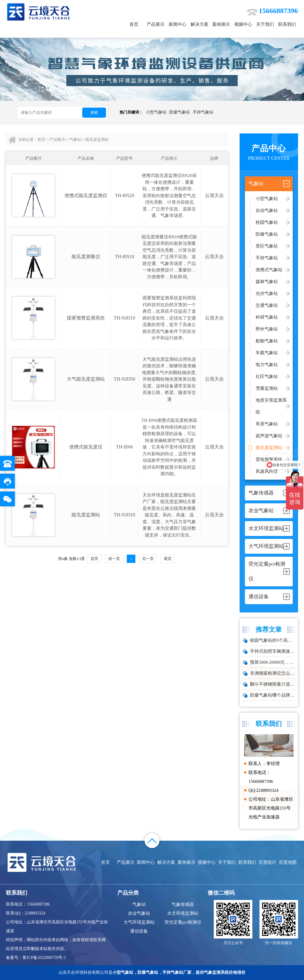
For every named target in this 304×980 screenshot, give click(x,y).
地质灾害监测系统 (271, 406)
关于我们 (265, 24)
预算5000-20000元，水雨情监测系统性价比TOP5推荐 (273, 662)
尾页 (168, 559)
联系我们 (287, 24)
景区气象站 (267, 246)
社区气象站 (267, 376)
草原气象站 (267, 424)
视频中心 (243, 24)
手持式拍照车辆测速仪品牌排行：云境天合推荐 (273, 651)
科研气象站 (267, 317)
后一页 (148, 559)
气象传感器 (183, 904)
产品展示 (156, 24)
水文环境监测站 (183, 913)
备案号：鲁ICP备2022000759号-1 (36, 958)
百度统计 (267, 862)
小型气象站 (156, 112)
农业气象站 (139, 913)
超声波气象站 (269, 436)
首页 (134, 24)
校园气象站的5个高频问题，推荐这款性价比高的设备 (273, 640)
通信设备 (139, 931)
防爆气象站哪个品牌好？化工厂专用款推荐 (273, 695)
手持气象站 (203, 112)
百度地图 (288, 862)
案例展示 (221, 24)
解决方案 (199, 24)
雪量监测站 (267, 388)
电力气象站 (267, 365)
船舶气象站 (267, 341)
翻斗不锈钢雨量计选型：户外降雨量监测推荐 (273, 684)
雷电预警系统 (269, 459)
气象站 (75, 139)
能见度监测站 (269, 448)
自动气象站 (267, 210)
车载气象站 (267, 353)
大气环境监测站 (139, 922)
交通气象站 (267, 305)
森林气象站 (267, 282)
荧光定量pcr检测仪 (183, 922)
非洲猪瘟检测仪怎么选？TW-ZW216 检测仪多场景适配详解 (273, 673)
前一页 (114, 559)
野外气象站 (267, 329)
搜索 (94, 112)
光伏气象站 (267, 293)
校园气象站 (267, 222)
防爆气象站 (180, 112)
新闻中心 (178, 24)
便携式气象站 (269, 270)
